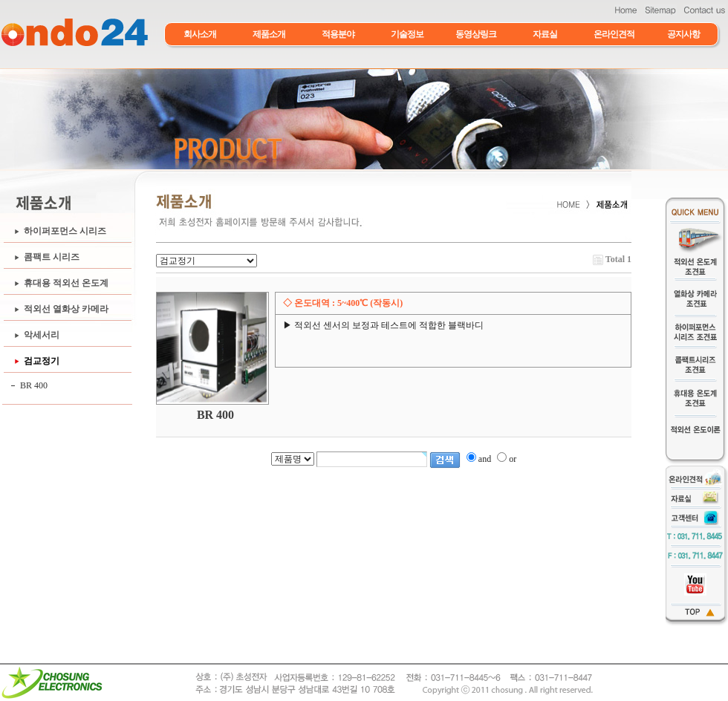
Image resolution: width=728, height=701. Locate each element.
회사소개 (200, 34)
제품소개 (269, 34)
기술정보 (407, 34)
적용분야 (338, 34)
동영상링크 (476, 34)
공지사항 (683, 34)
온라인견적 (614, 34)
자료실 (545, 34)
